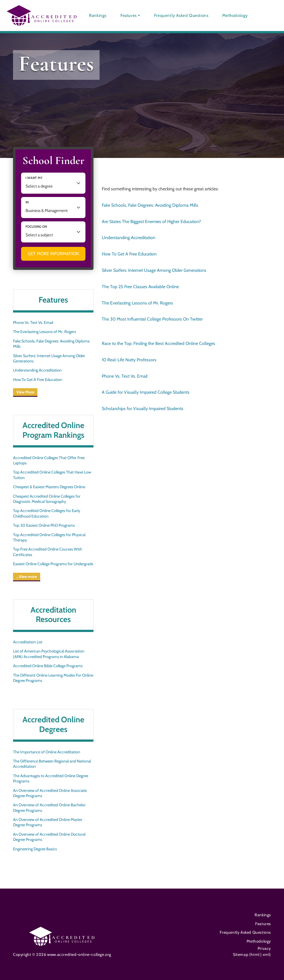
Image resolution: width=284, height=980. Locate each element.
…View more (27, 577)
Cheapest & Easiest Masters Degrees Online (49, 487)
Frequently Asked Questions (181, 15)
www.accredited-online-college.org (79, 955)
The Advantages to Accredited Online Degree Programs (51, 778)
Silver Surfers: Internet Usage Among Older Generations (49, 358)
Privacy (264, 948)
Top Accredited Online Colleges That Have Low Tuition (52, 475)
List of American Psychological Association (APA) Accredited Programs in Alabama (49, 654)
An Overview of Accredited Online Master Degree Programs (48, 822)
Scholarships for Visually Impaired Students (143, 409)
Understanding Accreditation (37, 370)
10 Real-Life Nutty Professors (129, 360)
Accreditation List (28, 642)
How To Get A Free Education (38, 380)
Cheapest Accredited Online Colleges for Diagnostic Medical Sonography (47, 499)
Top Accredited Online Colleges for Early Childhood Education (47, 513)
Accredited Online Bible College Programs (48, 666)
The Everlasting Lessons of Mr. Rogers (45, 332)
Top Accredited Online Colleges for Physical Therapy (49, 537)
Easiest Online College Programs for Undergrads (53, 564)
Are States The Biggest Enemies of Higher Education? (151, 222)
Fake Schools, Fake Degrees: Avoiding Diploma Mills (51, 344)
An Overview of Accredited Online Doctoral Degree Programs (49, 837)
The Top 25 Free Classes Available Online (140, 287)
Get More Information (53, 254)
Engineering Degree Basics (35, 849)
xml (265, 955)
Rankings (98, 15)
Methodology (235, 15)
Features (129, 15)
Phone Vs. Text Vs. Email (33, 323)
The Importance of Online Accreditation (47, 752)
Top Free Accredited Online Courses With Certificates (48, 552)
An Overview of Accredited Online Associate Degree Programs (50, 793)
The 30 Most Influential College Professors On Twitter (152, 319)
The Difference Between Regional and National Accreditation (52, 764)
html (256, 955)
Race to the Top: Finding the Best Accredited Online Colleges (159, 343)
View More (25, 392)
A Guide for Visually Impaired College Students (146, 392)
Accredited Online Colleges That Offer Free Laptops (49, 460)
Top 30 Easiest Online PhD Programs (44, 525)
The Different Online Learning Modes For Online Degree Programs (53, 678)
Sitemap (241, 955)
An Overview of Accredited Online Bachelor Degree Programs (49, 808)
